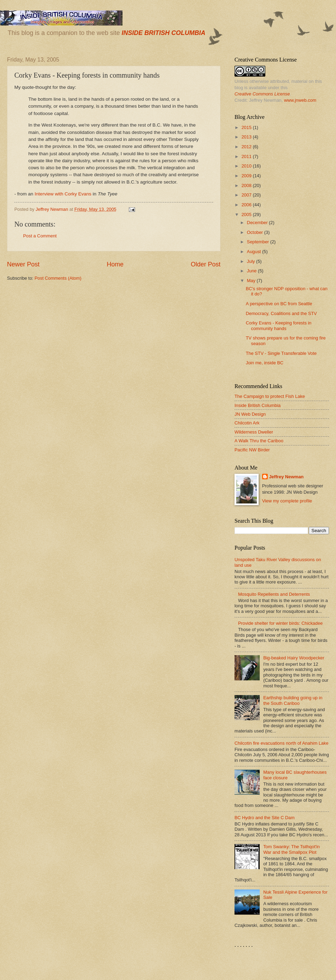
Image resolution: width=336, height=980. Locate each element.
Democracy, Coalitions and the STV (281, 313)
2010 (247, 166)
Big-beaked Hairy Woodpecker (294, 658)
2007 (247, 195)
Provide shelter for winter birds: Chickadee (280, 623)
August (254, 252)
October (255, 232)
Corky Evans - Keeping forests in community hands (279, 326)
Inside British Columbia (258, 405)
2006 (247, 205)
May (252, 281)
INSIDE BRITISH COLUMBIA (163, 33)
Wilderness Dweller (254, 432)
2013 (247, 137)
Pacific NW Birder (252, 450)
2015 (247, 127)
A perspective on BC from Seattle (279, 304)
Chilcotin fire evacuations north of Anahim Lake (281, 743)
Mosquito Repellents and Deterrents (274, 594)
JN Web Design (250, 414)
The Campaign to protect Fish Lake (270, 396)
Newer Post (23, 264)
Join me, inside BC (264, 363)
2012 (247, 147)
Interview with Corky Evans (63, 194)
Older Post (206, 264)
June (252, 271)
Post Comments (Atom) (58, 278)
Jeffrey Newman (286, 477)
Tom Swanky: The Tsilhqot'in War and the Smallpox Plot (292, 849)
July (251, 261)
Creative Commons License (262, 94)
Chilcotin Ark (247, 423)
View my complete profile (287, 501)
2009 (247, 176)
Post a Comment (40, 236)
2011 (247, 156)
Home (115, 264)
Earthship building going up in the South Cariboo (293, 700)
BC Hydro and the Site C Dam (265, 818)
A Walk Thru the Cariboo (259, 441)
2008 (247, 185)
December (258, 223)
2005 (247, 214)
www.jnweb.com (300, 100)
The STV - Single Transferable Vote (281, 353)
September (258, 242)
